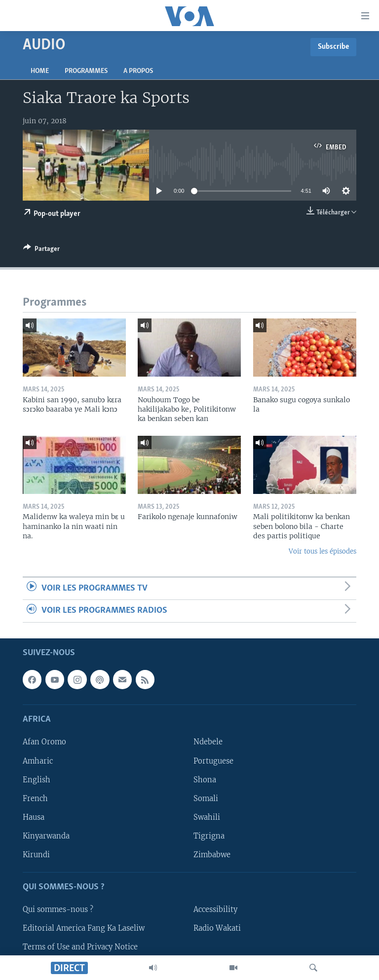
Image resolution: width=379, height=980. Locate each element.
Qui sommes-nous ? (58, 910)
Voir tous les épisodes (322, 551)
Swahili (207, 817)
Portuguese (213, 761)
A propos (138, 71)
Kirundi (36, 854)
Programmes (86, 71)
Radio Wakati (217, 928)
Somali (206, 798)
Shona (205, 779)
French (35, 798)
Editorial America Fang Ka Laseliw (84, 928)
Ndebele (208, 742)
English (37, 779)
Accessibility (215, 910)
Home (40, 71)
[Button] (41, 250)
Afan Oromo (44, 742)
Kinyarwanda (46, 836)
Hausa (34, 817)
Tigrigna (209, 836)
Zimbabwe (212, 854)
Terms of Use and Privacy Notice (80, 947)
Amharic (38, 761)
